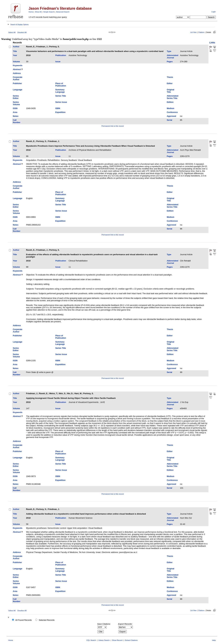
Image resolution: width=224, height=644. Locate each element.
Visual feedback (85, 160)
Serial (169, 120)
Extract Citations (131, 640)
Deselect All (22, 32)
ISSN (15, 108)
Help (214, 640)
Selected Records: (47, 620)
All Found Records (23, 620)
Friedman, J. (42, 47)
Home (31, 12)
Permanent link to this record (113, 126)
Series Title (61, 96)
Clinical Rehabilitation (78, 261)
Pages (170, 62)
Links (212, 43)
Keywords (18, 65)
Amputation (31, 160)
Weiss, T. (53, 393)
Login (213, 12)
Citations (201, 32)
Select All (12, 32)
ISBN (58, 108)
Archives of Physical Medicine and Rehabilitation (90, 150)
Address (17, 73)
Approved (171, 116)
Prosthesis (42, 160)
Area (15, 112)
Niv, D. (70, 393)
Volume (16, 62)
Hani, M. (78, 393)
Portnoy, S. (54, 47)
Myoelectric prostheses (36, 528)
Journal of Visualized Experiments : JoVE (87, 402)
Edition (170, 102)
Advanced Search (63, 12)
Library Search (104, 640)
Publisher (17, 83)
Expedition (60, 112)
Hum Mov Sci (186, 518)
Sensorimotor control (57, 528)
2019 (28, 402)
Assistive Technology (78, 55)
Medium (170, 108)
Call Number (17, 121)
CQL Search (91, 640)
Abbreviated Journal (173, 56)
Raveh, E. (31, 47)
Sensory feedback (69, 160)
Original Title (170, 91)
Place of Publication (61, 85)
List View (193, 32)
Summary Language (60, 91)
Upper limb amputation (77, 528)
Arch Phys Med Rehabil (190, 150)
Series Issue (61, 102)
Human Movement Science (81, 518)
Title (15, 51)
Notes (16, 116)
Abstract (17, 69)
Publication (61, 55)
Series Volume (16, 103)
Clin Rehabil (185, 261)
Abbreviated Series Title (173, 97)
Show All (38, 12)
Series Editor (16, 97)
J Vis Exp (184, 402)
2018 (28, 55)
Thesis (170, 77)
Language (18, 90)
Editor (170, 83)
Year (15, 55)
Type (169, 51)
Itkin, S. (62, 393)
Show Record (117, 640)
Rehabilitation (54, 160)
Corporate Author (18, 78)
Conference (172, 112)
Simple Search (49, 12)
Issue (58, 62)
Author (16, 47)
